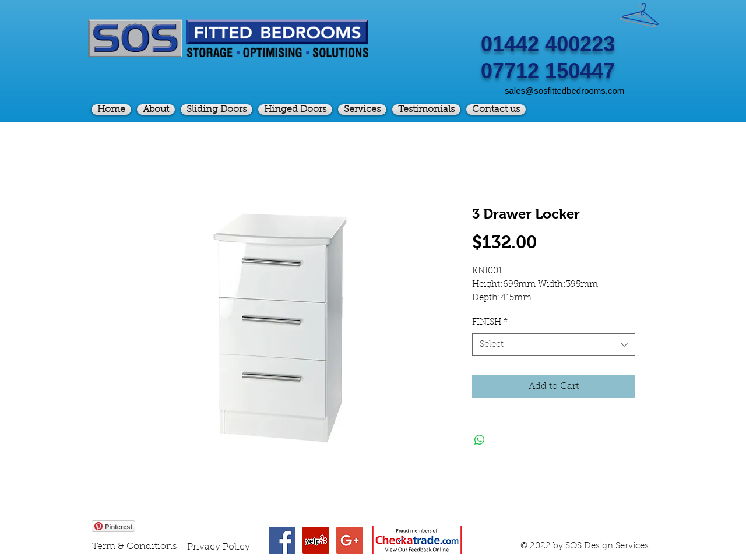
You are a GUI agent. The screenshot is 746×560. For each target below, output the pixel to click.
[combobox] (554, 345)
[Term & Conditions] (134, 547)
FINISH (490, 323)
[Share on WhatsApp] (480, 440)
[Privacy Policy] (219, 547)
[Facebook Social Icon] (282, 540)
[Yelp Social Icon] (316, 540)
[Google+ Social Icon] (350, 540)
